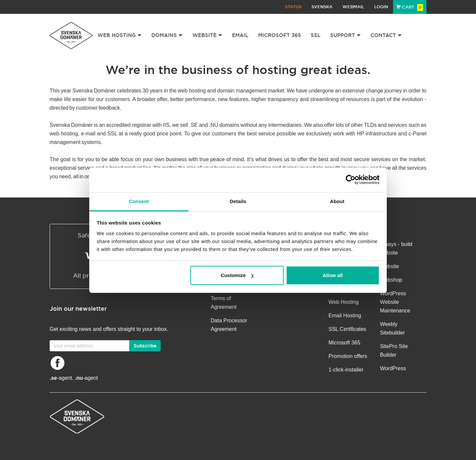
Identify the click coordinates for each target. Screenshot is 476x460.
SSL (316, 35)
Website (389, 266)
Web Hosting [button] (119, 35)
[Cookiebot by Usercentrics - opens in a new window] (351, 180)
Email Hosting (345, 316)
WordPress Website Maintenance (395, 302)
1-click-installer (346, 370)
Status (293, 7)
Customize (237, 275)
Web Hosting (344, 302)
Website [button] (207, 35)
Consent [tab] (139, 201)
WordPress (393, 368)
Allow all (333, 275)
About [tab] (337, 201)
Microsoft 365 (279, 35)
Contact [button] (386, 35)
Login (381, 7)
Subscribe (145, 346)
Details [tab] (238, 201)
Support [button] (345, 35)
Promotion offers (348, 356)
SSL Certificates (347, 329)
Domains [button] (167, 35)
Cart (410, 7)
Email (240, 35)
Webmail (353, 7)
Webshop (391, 280)
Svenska (322, 7)
